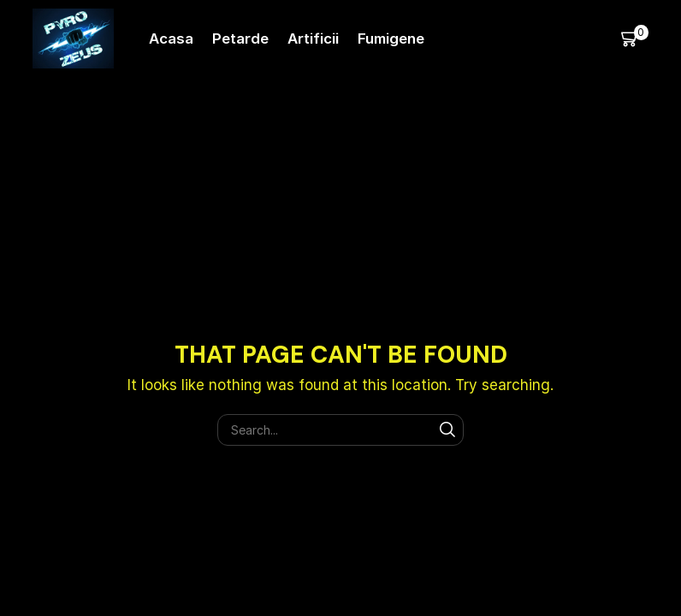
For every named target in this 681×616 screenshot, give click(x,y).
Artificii (313, 38)
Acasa (171, 38)
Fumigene (391, 38)
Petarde (240, 38)
